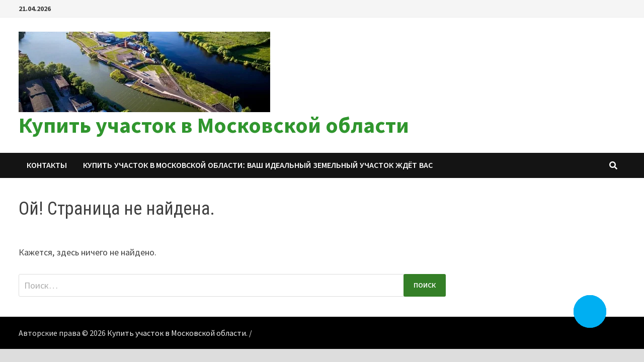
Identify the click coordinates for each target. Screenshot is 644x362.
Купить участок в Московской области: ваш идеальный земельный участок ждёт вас (258, 165)
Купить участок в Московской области (214, 125)
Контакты (47, 165)
